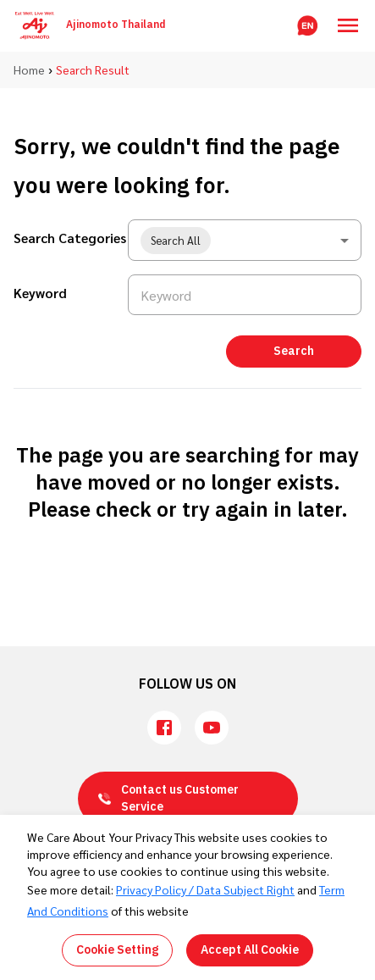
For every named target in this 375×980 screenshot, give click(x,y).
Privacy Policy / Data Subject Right (205, 889)
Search (294, 351)
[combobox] (245, 240)
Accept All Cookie (250, 950)
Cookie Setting (117, 950)
